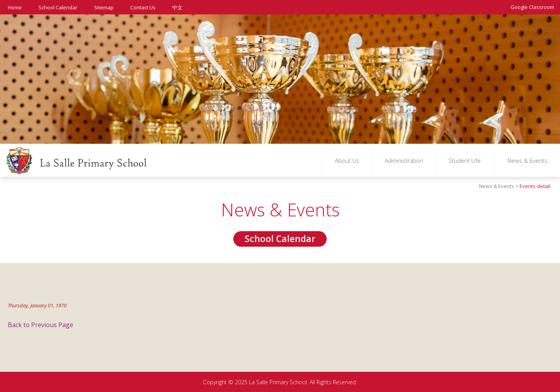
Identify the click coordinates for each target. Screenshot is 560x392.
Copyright (215, 382)
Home (15, 7)
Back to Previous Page (40, 325)
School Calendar (58, 7)
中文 (177, 7)
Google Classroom (532, 7)
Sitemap (104, 7)
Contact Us (143, 7)
